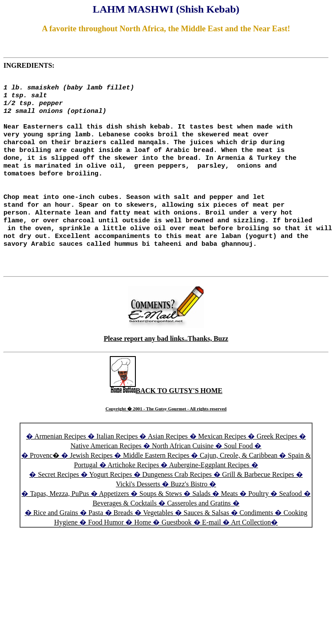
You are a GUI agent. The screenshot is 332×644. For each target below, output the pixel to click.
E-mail (212, 543)
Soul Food (238, 467)
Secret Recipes (58, 496)
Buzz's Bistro (189, 505)
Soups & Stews (161, 515)
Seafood (290, 515)
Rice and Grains (56, 534)
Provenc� (45, 477)
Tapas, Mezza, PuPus (59, 515)
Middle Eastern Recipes (157, 477)
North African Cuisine (183, 467)
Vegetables (158, 534)
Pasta (96, 534)
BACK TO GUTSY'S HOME (166, 412)
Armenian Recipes (60, 457)
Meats (229, 515)
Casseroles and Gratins (199, 524)
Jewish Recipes (92, 477)
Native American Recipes (106, 467)
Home (143, 543)
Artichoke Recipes (133, 486)
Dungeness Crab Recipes (177, 496)
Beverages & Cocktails (125, 524)
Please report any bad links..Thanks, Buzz (166, 360)
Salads (201, 515)
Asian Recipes (168, 457)
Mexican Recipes (223, 457)
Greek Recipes (277, 457)
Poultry (258, 515)
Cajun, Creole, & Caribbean (238, 477)
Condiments (256, 534)
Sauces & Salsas (206, 534)
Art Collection (251, 543)
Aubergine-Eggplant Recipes (209, 486)
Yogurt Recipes (110, 496)
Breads (123, 534)
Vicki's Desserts (139, 505)
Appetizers (115, 515)
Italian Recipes (118, 457)
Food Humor (107, 543)
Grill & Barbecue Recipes (259, 496)
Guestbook (176, 543)
